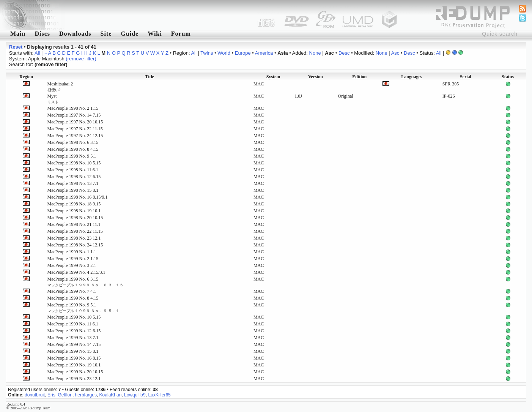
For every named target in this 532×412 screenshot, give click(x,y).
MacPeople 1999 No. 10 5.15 (74, 317)
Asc (395, 53)
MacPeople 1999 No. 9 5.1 (83, 308)
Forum (181, 34)
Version (316, 77)
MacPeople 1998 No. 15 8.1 (73, 190)
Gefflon (65, 395)
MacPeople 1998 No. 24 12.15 (75, 245)
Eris (51, 395)
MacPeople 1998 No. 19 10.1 (74, 211)
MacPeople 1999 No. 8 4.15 (73, 298)
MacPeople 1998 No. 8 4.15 (73, 149)
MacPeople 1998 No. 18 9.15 (74, 204)
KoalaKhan (111, 395)
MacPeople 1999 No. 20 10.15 (75, 372)
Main (18, 34)
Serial (466, 77)
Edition (359, 77)
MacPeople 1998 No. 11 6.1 (73, 170)
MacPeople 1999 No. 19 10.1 (74, 365)
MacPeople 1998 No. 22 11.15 (75, 231)
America (264, 53)
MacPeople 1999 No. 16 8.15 (74, 358)
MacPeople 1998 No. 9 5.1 (72, 156)
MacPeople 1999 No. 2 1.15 (73, 259)
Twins (207, 53)
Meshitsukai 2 (60, 87)
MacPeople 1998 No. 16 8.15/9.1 (78, 197)
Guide (130, 34)
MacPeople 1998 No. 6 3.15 (73, 142)
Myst (53, 99)
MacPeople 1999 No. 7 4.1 (72, 291)
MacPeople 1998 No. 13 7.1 (73, 183)
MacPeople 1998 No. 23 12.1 (74, 238)
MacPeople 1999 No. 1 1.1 (72, 252)
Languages (412, 77)
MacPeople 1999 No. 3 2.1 (72, 265)
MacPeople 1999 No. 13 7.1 (73, 338)
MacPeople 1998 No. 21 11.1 (74, 224)
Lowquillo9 (135, 395)
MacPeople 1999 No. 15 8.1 (73, 351)
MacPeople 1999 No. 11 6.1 (73, 324)
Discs (42, 34)
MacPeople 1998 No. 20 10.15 (75, 218)
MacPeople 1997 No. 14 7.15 (74, 115)
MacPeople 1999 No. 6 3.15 (85, 282)
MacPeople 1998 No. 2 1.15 (73, 108)
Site (106, 34)
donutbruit (35, 395)
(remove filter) (81, 59)
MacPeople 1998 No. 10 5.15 (74, 163)
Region (26, 77)
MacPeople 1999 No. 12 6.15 (74, 331)
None (315, 53)
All (37, 53)
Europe (243, 53)
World (224, 53)
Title (150, 77)
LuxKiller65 (159, 395)
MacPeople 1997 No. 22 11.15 (75, 129)
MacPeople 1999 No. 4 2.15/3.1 (76, 272)
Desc (344, 53)
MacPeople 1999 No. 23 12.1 (74, 379)
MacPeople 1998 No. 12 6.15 (74, 177)
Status (508, 77)
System (273, 77)
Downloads (75, 34)
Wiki (155, 34)
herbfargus (86, 395)
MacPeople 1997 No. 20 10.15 (75, 122)
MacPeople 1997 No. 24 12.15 (75, 136)
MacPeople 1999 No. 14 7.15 (74, 344)
